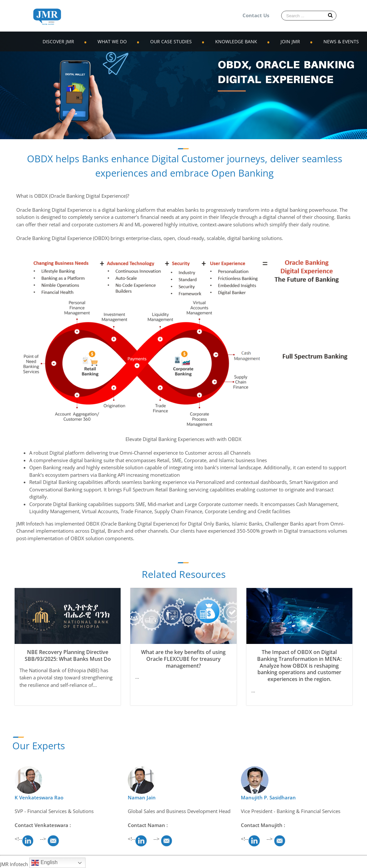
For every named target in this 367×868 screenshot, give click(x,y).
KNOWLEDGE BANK (236, 41)
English (44, 863)
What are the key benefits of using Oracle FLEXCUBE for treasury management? (183, 659)
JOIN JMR (290, 41)
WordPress (93, 864)
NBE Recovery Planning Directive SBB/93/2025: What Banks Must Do (68, 655)
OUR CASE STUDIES (171, 41)
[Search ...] (309, 16)
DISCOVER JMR (58, 41)
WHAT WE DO (112, 41)
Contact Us (256, 15)
